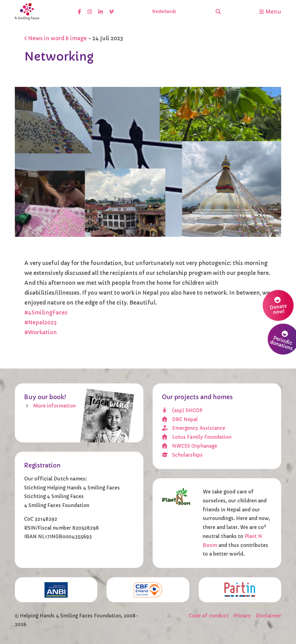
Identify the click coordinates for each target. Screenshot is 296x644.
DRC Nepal (180, 419)
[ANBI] (56, 590)
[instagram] (90, 12)
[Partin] (240, 589)
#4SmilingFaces (46, 313)
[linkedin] (101, 12)
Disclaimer (268, 616)
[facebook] (80, 12)
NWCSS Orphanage (189, 446)
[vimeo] (111, 12)
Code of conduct (209, 616)
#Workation (41, 333)
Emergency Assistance (193, 428)
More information (55, 406)
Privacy (242, 616)
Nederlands (164, 12)
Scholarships (182, 455)
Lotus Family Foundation (197, 437)
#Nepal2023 (40, 323)
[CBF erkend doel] (148, 590)
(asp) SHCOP (182, 410)
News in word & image (56, 38)
